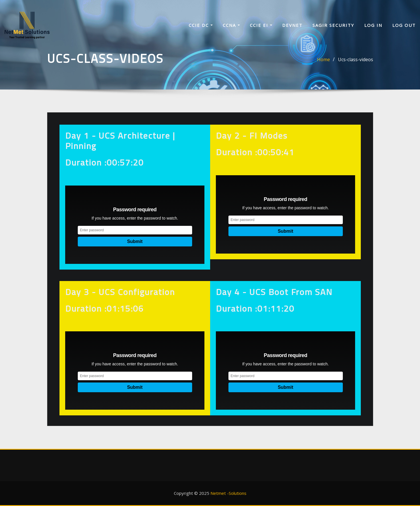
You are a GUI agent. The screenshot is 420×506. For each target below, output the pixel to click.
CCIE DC (201, 25)
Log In (373, 25)
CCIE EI (261, 25)
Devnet (292, 25)
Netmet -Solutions (228, 493)
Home (324, 59)
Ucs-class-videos (356, 59)
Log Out (404, 25)
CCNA (231, 25)
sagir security (333, 25)
